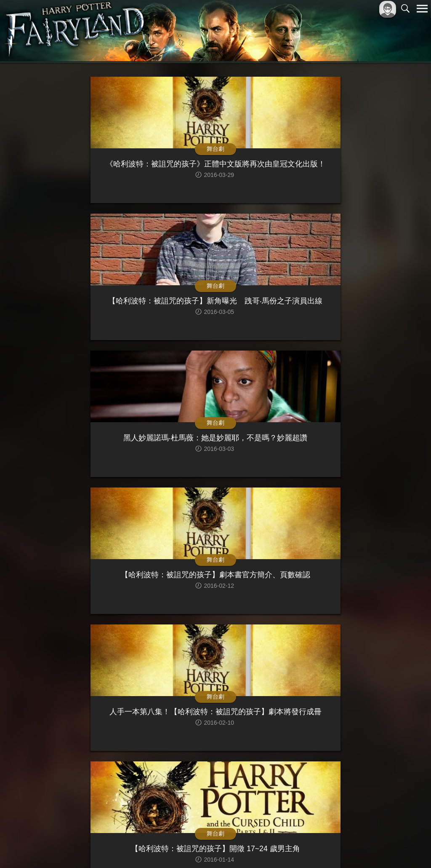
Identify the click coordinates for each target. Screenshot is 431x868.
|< (143, 780)
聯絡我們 (409, 848)
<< (159, 780)
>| (288, 780)
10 (255, 780)
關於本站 (321, 848)
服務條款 (349, 848)
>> (272, 780)
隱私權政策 (379, 848)
